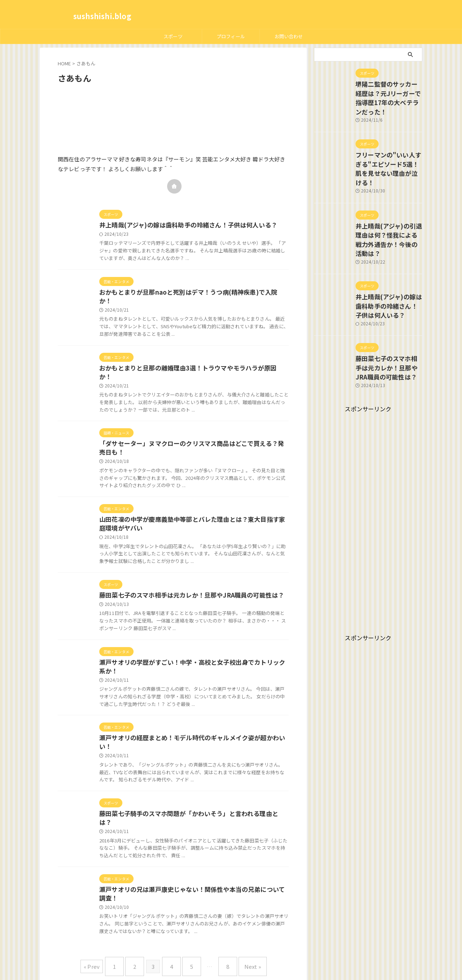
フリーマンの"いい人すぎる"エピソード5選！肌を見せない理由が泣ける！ (387, 150)
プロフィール (231, 36)
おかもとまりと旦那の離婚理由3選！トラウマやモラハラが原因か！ (188, 361)
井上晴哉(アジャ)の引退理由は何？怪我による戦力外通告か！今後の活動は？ (389, 208)
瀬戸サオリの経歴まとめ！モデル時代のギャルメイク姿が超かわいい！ (193, 728)
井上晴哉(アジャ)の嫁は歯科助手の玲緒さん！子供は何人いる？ (183, 225)
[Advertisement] (368, 477)
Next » (244, 939)
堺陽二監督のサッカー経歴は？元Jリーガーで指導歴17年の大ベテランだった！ (388, 91)
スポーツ (173, 36)
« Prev (103, 939)
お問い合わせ (289, 36)
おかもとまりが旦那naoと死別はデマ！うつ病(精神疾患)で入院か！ (189, 293)
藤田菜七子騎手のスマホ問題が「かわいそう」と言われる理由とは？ (189, 796)
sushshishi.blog (102, 16)
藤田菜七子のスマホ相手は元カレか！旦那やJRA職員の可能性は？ (186, 583)
